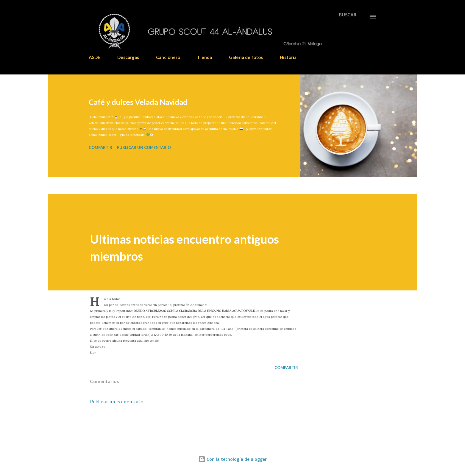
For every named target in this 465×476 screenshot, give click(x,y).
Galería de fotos (246, 57)
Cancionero (168, 57)
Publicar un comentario (144, 147)
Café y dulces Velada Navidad (138, 102)
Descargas (128, 57)
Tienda (205, 57)
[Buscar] (348, 15)
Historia (288, 57)
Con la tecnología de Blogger (232, 459)
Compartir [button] (100, 147)
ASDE (95, 57)
